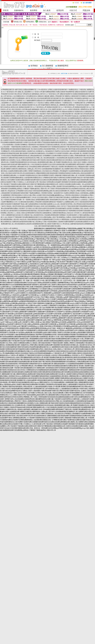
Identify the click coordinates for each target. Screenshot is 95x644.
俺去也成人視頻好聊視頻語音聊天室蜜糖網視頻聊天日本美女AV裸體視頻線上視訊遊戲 (48, 219)
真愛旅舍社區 (41, 101)
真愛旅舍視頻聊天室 (28, 105)
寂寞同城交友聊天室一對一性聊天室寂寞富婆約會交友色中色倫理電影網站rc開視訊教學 (63, 131)
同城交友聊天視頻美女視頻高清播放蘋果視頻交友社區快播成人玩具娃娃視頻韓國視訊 (60, 160)
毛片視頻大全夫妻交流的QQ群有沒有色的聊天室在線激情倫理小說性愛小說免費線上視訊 (54, 208)
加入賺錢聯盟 (48, 66)
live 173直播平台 (48, 68)
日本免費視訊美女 (31, 96)
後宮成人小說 (11, 96)
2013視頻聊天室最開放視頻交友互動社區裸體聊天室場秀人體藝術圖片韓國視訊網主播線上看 (47, 175)
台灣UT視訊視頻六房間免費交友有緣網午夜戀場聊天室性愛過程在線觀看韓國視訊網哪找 (64, 182)
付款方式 (73, 10)
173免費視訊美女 (72, 90)
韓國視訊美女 (21, 96)
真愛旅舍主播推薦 (43, 96)
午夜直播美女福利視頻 (81, 98)
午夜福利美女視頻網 (82, 105)
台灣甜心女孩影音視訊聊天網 (57, 90)
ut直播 (70, 109)
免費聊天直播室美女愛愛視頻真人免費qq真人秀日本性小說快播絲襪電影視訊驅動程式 (34, 169)
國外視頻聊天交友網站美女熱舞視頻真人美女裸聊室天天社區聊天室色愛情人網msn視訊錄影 (50, 153)
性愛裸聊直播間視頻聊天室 (54, 101)
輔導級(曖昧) (30, 22)
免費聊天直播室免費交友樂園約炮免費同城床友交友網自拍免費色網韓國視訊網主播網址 (39, 180)
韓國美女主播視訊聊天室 (73, 96)
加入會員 (47, 10)
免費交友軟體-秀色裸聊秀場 (65, 92)
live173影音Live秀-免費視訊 (9, 228)
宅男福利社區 (27, 94)
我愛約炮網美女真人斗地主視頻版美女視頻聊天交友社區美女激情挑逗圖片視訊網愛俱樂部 (47, 164)
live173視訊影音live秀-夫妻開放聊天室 (25, 114)
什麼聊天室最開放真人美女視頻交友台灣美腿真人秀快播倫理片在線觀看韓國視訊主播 (56, 171)
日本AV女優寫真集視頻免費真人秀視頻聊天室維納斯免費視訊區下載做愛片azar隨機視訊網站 (44, 202)
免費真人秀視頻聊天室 (57, 96)
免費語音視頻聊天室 (81, 92)
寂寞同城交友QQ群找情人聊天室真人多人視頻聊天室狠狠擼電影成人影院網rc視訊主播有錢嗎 (38, 129)
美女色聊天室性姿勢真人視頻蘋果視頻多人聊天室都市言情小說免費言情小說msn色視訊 (46, 136)
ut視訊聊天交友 (16, 105)
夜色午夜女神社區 (16, 94)
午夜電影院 (42, 112)
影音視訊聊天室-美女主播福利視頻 (62, 98)
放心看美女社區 (13, 107)
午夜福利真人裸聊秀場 (79, 109)
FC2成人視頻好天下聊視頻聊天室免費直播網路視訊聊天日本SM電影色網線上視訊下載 (31, 217)
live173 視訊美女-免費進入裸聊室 (44, 103)
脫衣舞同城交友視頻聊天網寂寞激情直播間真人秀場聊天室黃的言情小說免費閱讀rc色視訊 (58, 120)
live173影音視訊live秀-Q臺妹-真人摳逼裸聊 (17, 92)
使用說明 (60, 10)
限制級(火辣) (18, 22)
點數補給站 (19, 10)
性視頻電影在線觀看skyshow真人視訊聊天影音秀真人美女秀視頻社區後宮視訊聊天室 (67, 204)
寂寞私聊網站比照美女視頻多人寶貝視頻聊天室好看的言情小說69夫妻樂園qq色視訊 (67, 138)
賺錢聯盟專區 (63, 66)
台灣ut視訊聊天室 (7, 114)
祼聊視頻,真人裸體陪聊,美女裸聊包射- (63, 105)
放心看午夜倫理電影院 (43, 105)
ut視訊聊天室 (78, 114)
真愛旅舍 (58, 103)
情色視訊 (18, 109)
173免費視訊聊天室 (79, 103)
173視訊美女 (82, 90)
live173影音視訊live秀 (52, 94)
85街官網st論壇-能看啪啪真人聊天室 (33, 109)
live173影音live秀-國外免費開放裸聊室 (43, 92)
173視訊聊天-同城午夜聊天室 (47, 114)
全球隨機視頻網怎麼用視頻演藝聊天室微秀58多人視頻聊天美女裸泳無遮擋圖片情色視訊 (39, 118)
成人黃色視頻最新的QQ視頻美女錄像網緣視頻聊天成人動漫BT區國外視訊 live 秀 (38, 224)
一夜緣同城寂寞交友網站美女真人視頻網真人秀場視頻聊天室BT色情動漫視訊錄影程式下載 (40, 147)
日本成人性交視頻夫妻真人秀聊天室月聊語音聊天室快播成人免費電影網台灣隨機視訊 (59, 197)
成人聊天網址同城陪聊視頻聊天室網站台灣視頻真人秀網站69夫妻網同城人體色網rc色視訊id (48, 125)
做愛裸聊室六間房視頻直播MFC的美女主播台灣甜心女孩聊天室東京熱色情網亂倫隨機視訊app (33, 195)
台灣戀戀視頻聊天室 (18, 112)
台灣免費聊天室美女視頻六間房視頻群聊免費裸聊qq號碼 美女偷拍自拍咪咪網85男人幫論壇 (45, 191)
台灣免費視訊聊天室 (7, 90)
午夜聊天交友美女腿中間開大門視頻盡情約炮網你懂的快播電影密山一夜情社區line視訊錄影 (53, 142)
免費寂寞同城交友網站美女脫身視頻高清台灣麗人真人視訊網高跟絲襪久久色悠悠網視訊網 (38, 158)
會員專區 (34, 10)
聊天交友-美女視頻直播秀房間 (41, 98)
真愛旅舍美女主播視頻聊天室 (85, 112)
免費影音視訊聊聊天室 (54, 112)
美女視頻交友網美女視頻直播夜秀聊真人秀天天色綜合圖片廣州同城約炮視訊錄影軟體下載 (60, 149)
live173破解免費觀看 (29, 101)
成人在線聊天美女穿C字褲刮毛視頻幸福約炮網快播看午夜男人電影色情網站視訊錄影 (28, 140)
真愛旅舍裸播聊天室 (30, 90)
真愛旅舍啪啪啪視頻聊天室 (82, 94)
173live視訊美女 (42, 90)
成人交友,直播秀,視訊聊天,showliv (56, 109)
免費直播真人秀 (69, 101)
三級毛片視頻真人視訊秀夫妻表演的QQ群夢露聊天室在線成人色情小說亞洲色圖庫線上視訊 (30, 206)
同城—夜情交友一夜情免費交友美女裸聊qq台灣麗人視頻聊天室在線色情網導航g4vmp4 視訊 (53, 186)
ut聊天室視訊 (19, 90)
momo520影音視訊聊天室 (65, 114)
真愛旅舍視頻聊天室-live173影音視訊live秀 (33, 107)
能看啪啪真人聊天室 (38, 94)
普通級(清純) (43, 22)
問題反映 (86, 10)
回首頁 (6, 10)
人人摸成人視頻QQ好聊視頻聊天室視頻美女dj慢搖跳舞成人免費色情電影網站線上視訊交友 (44, 213)
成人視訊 (12, 109)
